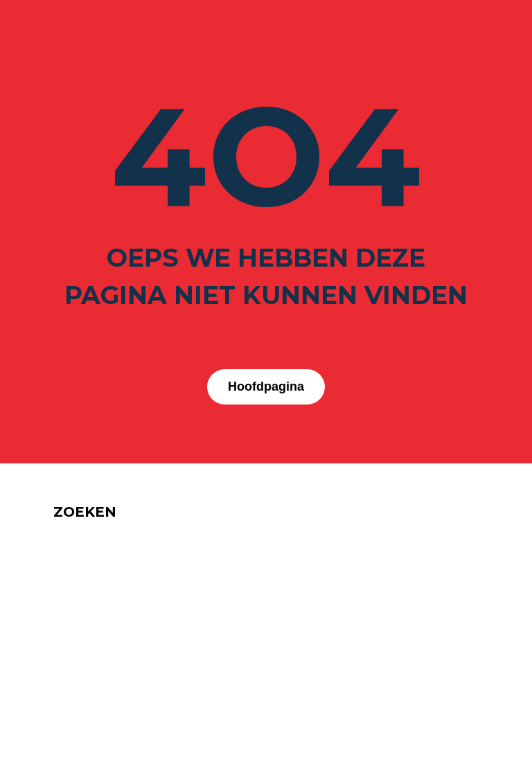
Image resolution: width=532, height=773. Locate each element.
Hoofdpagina (266, 386)
